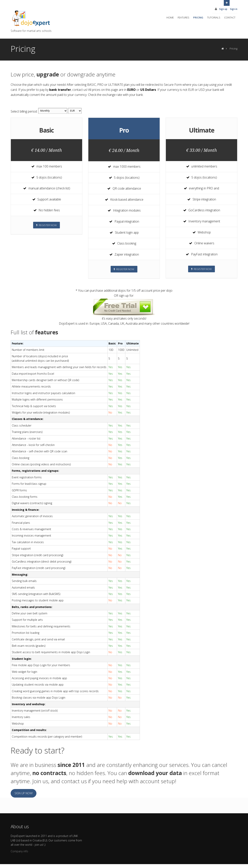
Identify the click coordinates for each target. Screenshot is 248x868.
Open (227, 3)
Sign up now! (24, 793)
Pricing (198, 17)
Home (170, 17)
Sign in (234, 9)
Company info (19, 851)
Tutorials (214, 17)
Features (183, 17)
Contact (230, 17)
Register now (47, 225)
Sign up (223, 9)
